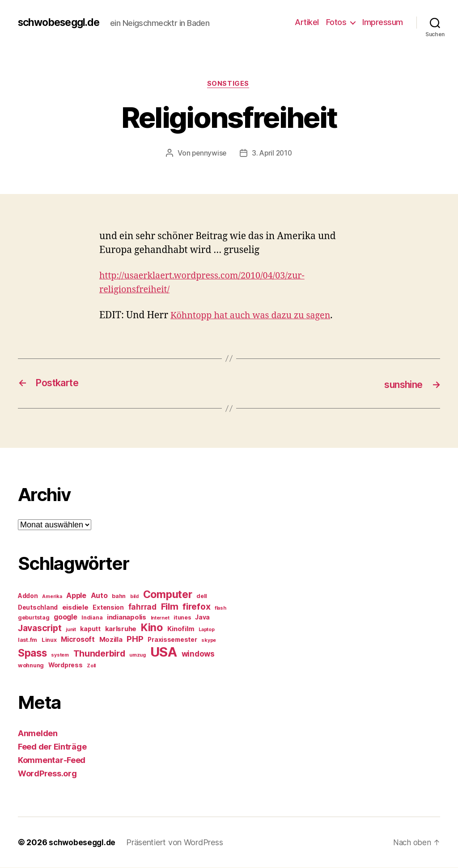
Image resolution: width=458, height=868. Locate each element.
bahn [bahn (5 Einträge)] (119, 596)
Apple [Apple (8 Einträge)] (76, 596)
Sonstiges (229, 84)
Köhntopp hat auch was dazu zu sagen (255, 316)
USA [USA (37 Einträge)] (164, 652)
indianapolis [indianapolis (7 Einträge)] (127, 618)
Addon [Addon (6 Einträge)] (28, 596)
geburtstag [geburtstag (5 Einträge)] (34, 618)
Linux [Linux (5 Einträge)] (49, 640)
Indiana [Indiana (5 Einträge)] (92, 618)
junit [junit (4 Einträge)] (71, 630)
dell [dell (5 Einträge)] (202, 596)
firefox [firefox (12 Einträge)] (196, 607)
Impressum (383, 22)
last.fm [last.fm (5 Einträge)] (28, 640)
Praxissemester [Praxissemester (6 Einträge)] (172, 640)
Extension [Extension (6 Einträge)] (108, 608)
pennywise (208, 154)
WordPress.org (47, 774)
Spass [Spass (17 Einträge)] (32, 653)
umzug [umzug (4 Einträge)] (138, 655)
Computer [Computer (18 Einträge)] (168, 595)
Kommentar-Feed (52, 761)
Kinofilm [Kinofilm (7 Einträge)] (181, 629)
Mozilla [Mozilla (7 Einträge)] (111, 640)
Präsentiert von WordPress (177, 843)
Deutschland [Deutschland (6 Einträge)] (38, 608)
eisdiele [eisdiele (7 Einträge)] (75, 608)
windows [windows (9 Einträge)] (198, 654)
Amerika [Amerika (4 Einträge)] (52, 597)
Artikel (307, 22)
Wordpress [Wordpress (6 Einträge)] (66, 666)
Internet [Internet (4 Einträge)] (160, 618)
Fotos (336, 22)
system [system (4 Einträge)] (60, 655)
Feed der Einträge (52, 747)
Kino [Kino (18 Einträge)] (152, 628)
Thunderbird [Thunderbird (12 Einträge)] (99, 654)
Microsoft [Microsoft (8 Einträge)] (78, 640)
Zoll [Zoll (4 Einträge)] (91, 666)
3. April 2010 (273, 154)
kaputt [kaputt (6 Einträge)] (90, 629)
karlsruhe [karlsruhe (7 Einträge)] (121, 629)
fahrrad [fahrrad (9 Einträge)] (142, 607)
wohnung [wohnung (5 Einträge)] (31, 666)
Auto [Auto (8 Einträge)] (99, 596)
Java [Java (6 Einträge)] (202, 618)
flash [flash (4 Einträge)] (221, 609)
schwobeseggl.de (61, 22)
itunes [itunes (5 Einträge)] (182, 618)
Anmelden (38, 734)
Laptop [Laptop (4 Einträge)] (206, 630)
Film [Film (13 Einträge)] (170, 607)
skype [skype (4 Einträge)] (209, 641)
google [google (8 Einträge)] (65, 617)
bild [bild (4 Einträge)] (134, 597)
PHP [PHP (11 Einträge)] (135, 639)
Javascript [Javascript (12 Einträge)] (40, 628)
